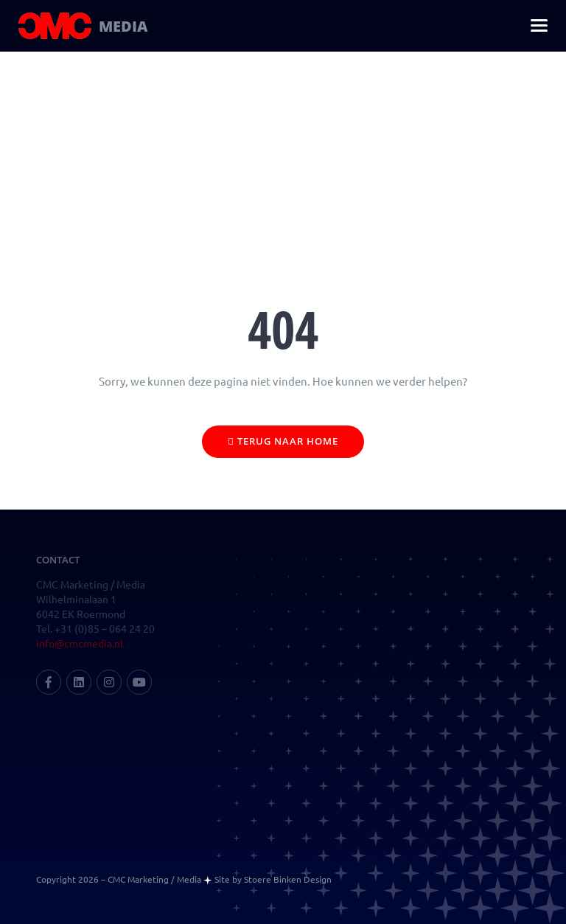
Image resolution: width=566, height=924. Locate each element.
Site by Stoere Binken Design (273, 879)
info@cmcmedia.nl (80, 644)
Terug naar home (283, 441)
